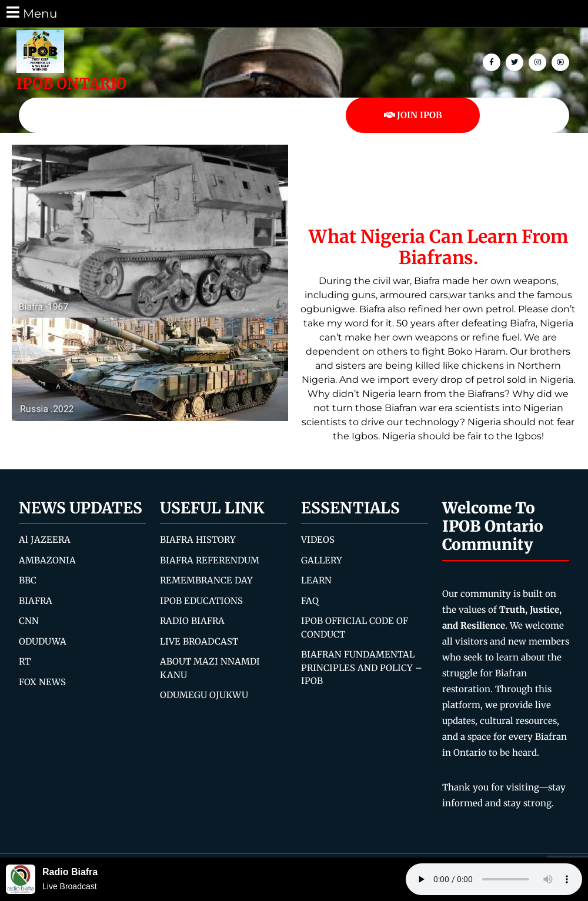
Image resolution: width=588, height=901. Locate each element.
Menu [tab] (31, 13)
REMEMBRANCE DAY (206, 580)
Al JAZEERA (45, 540)
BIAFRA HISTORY (198, 540)
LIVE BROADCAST (199, 641)
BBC (28, 580)
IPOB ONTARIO (71, 84)
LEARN (316, 580)
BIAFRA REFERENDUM (210, 560)
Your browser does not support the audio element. (494, 879)
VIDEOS (318, 540)
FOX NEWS (42, 682)
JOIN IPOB (413, 115)
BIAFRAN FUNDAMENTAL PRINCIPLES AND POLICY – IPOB (362, 668)
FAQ (310, 601)
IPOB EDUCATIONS (201, 601)
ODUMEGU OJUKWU (204, 695)
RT (25, 661)
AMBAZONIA (47, 560)
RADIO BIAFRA (192, 621)
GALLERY (322, 560)
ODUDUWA (43, 641)
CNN (29, 621)
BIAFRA (36, 601)
